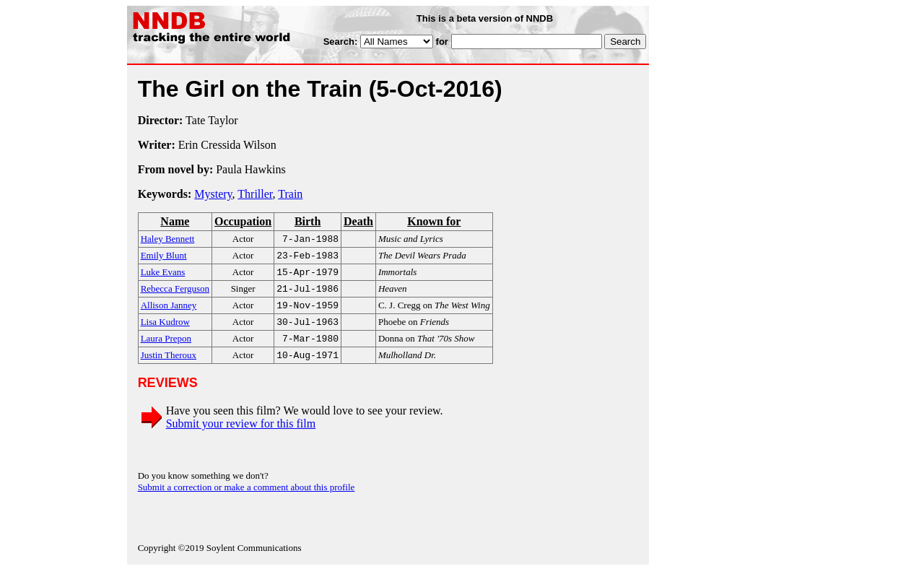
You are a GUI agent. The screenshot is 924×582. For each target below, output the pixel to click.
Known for (434, 221)
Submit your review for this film (241, 435)
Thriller (255, 194)
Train (290, 194)
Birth (308, 221)
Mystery (213, 194)
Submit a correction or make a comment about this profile (247, 499)
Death (358, 221)
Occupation (243, 221)
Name (175, 221)
